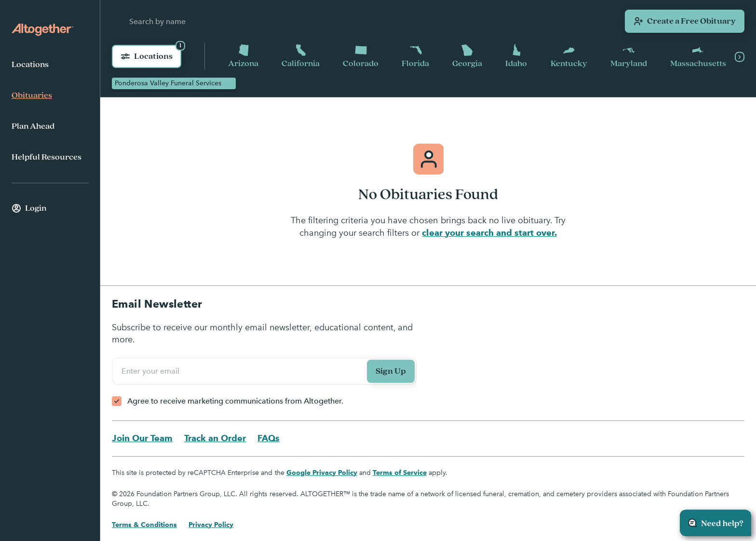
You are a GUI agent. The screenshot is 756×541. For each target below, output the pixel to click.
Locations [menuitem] (30, 65)
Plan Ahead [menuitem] (33, 126)
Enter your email (152, 371)
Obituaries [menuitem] (32, 95)
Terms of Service (400, 473)
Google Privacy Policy (322, 473)
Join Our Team (142, 438)
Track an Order (215, 438)
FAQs (269, 438)
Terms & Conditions (144, 525)
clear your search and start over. (489, 233)
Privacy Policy (211, 525)
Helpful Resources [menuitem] (47, 157)
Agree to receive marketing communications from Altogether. (235, 401)
